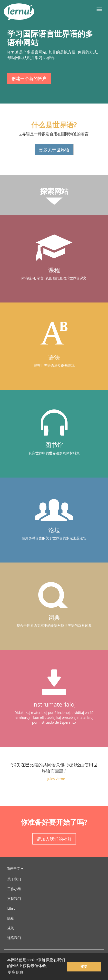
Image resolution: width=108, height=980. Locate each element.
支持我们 (14, 899)
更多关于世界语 (54, 150)
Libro (11, 908)
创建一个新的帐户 (29, 78)
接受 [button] (84, 967)
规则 (11, 928)
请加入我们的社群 (54, 839)
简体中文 (15, 868)
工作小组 (14, 889)
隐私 (11, 918)
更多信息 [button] (16, 972)
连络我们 (14, 938)
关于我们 (14, 879)
